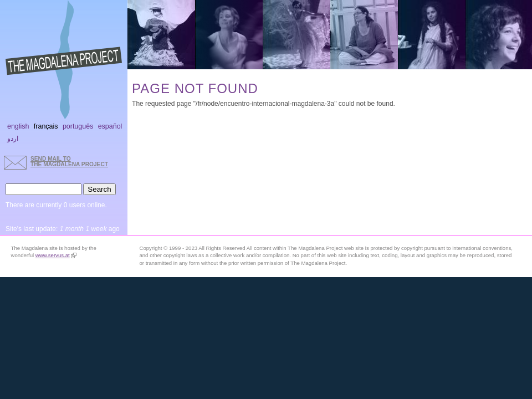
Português (78, 126)
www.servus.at (56, 255)
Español (110, 126)
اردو (13, 139)
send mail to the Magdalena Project (69, 162)
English (18, 126)
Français (46, 126)
